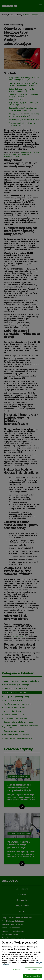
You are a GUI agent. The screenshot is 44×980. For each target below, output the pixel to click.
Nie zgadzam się (34, 970)
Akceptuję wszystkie (32, 976)
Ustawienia (17, 970)
